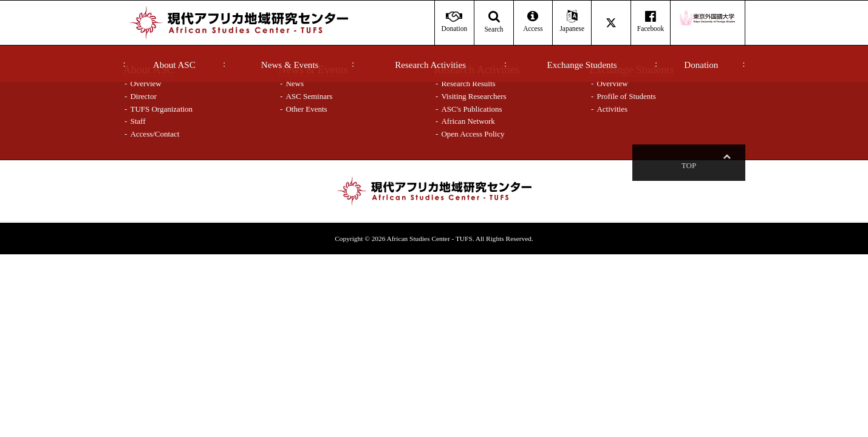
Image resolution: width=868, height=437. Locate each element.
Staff (138, 121)
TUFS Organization (161, 109)
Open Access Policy (473, 134)
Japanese (572, 22)
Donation (701, 65)
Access (533, 22)
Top (726, 165)
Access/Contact (155, 134)
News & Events (290, 65)
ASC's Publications (471, 109)
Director (143, 96)
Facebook (650, 22)
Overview (145, 83)
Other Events (306, 109)
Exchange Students (582, 65)
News (295, 83)
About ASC (174, 65)
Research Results (468, 83)
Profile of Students (626, 96)
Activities (612, 109)
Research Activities (430, 65)
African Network (468, 121)
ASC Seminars (309, 96)
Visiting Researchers (473, 96)
